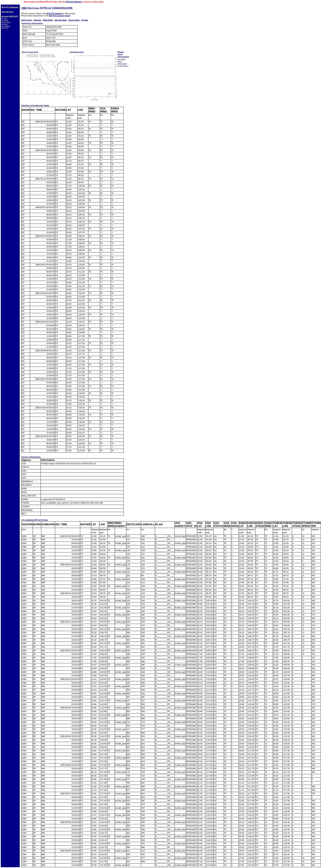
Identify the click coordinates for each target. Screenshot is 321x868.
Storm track (27, 20)
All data (85, 20)
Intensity (37, 20)
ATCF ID (5, 28)
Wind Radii (48, 20)
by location (6, 26)
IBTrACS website (54, 14)
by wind (4, 24)
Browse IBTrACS (10, 16)
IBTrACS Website (74, 2)
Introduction (8, 12)
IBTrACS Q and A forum (60, 16)
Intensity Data (61, 20)
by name (5, 21)
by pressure (6, 22)
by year (4, 19)
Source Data (74, 20)
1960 (24, 8)
